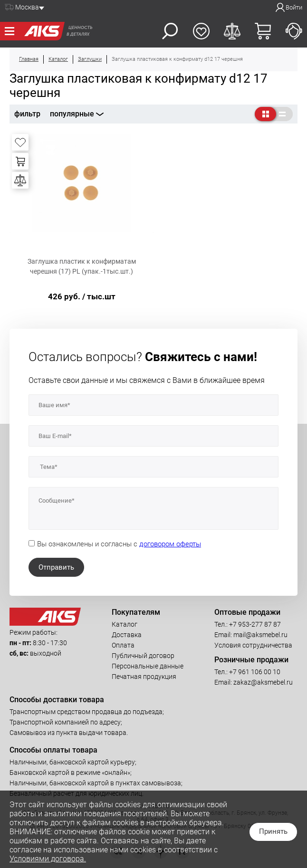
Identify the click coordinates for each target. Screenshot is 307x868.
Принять (273, 831)
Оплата (123, 645)
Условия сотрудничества (253, 645)
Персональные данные (148, 666)
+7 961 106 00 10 (255, 672)
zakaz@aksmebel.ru (263, 682)
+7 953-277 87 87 (255, 624)
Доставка (127, 635)
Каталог (125, 624)
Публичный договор (143, 656)
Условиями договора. (48, 859)
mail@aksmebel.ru (260, 635)
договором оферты (170, 544)
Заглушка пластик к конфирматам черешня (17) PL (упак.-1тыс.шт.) (82, 266)
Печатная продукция (144, 677)
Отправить (56, 567)
